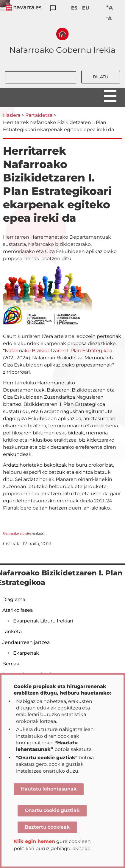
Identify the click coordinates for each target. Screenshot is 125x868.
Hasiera (12, 115)
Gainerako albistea (17, 533)
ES (74, 8)
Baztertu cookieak (47, 827)
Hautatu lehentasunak (49, 789)
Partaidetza (39, 115)
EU (86, 8)
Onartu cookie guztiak (52, 810)
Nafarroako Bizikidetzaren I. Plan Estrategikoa (58, 351)
